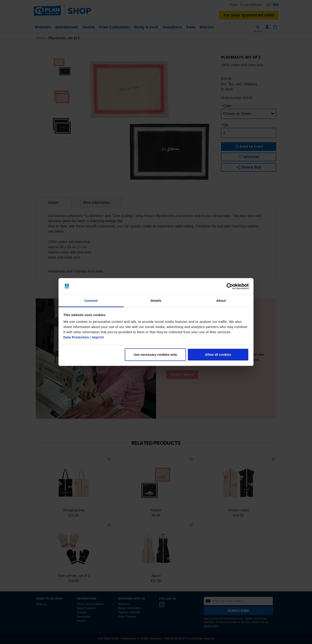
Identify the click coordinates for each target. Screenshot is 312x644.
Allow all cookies (218, 355)
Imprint (98, 337)
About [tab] (221, 301)
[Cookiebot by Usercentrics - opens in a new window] (230, 286)
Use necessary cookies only (155, 355)
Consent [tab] (91, 301)
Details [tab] (156, 301)
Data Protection (76, 337)
